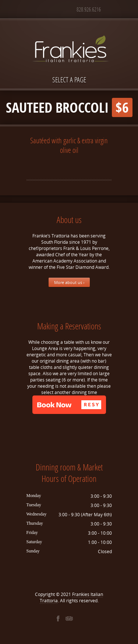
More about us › (69, 282)
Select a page (69, 80)
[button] (69, 405)
